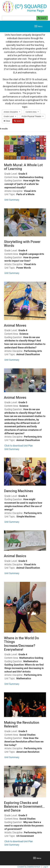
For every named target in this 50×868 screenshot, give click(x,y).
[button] (12, 112)
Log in (45, 867)
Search (42, 18)
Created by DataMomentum (29, 867)
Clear (7, 121)
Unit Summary (12, 200)
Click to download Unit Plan (19, 446)
